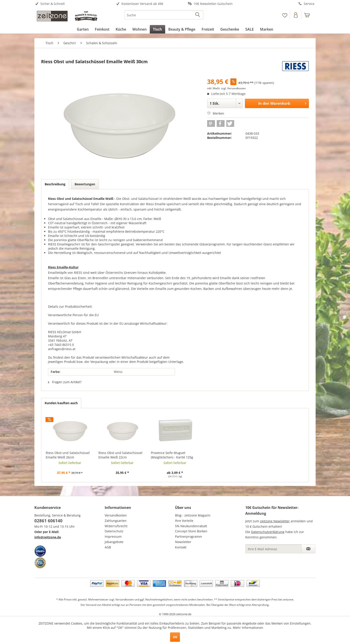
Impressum (113, 536)
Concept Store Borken (191, 531)
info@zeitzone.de (48, 537)
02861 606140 (48, 521)
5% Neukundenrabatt (191, 526)
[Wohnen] (140, 29)
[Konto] (296, 15)
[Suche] (164, 15)
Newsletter (183, 542)
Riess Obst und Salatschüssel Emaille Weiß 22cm (120, 455)
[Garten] (83, 29)
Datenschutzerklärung (268, 532)
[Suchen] (198, 15)
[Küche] (121, 29)
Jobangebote (114, 542)
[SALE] (250, 29)
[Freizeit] (208, 29)
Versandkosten (116, 515)
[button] (211, 123)
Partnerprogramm (189, 536)
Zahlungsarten (116, 521)
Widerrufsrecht (116, 526)
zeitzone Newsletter (275, 521)
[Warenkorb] (309, 15)
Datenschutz (114, 531)
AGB (108, 547)
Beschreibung (55, 184)
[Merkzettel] (285, 15)
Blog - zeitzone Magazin (193, 515)
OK (175, 637)
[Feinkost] (102, 29)
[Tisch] (157, 29)
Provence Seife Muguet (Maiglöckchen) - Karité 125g (172, 455)
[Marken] (267, 29)
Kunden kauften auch (61, 403)
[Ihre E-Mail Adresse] (273, 549)
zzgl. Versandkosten (233, 88)
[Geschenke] (230, 29)
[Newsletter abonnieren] (308, 549)
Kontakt (181, 547)
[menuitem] (70, 4)
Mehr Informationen (248, 628)
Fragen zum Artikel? (65, 382)
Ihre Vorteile (184, 521)
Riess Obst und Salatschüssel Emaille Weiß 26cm (68, 455)
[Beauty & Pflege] (182, 29)
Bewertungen (85, 184)
